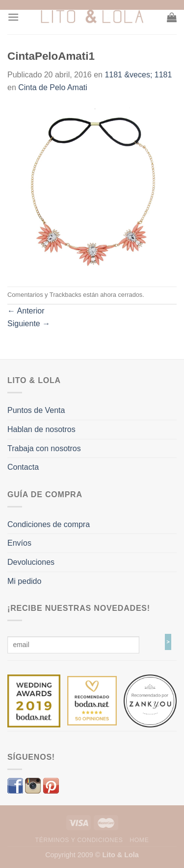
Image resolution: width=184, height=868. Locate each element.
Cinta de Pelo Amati (53, 87)
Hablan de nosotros (41, 429)
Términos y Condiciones (79, 840)
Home (139, 840)
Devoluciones (31, 562)
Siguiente (29, 324)
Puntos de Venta (36, 410)
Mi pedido (24, 581)
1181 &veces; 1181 (138, 75)
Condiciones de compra (49, 524)
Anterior (26, 311)
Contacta (23, 467)
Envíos (19, 543)
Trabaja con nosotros (44, 448)
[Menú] (13, 17)
